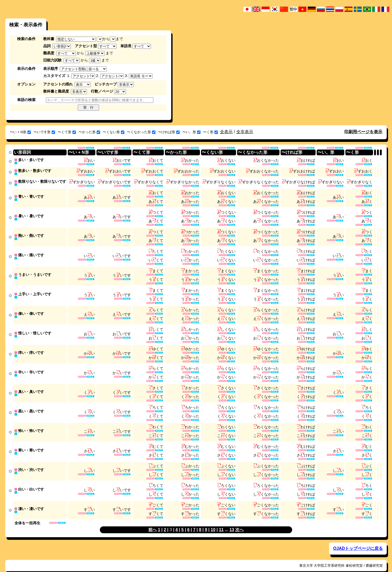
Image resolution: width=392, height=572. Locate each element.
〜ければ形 (169, 132)
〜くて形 (67, 132)
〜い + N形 (20, 132)
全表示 (226, 132)
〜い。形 (191, 132)
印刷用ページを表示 (363, 132)
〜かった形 (89, 132)
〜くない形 (114, 132)
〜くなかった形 (141, 132)
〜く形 (210, 132)
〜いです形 (44, 132)
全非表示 (245, 132)
